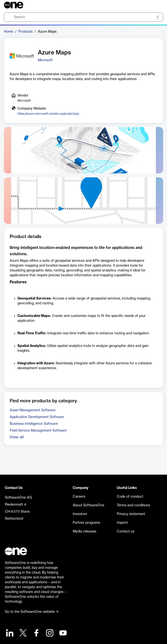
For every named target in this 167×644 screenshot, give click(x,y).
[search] (83, 17)
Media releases (84, 532)
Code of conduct (130, 497)
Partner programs (86, 523)
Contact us (126, 532)
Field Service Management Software (38, 431)
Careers (79, 497)
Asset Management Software (33, 410)
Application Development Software (37, 417)
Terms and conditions (133, 505)
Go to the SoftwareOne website (32, 612)
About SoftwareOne (88, 505)
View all (17, 437)
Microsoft (45, 60)
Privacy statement (131, 514)
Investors (80, 514)
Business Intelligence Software (34, 424)
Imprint (122, 523)
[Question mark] (156, 5)
